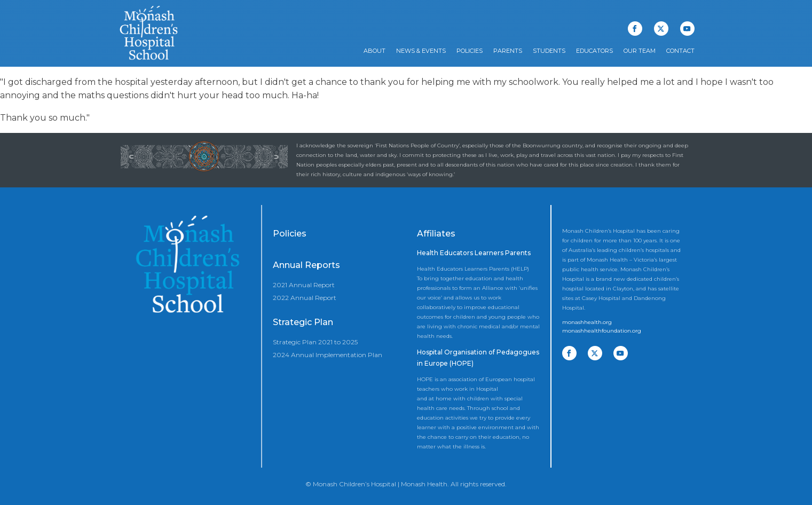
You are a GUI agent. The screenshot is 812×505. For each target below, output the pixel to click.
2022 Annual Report (305, 298)
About (375, 51)
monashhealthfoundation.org (602, 331)
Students (549, 51)
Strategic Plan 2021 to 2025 (315, 342)
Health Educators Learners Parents (474, 253)
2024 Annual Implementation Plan (328, 355)
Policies (470, 51)
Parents (508, 51)
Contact (680, 51)
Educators (594, 51)
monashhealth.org (587, 322)
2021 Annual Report (304, 285)
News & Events (421, 51)
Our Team (640, 51)
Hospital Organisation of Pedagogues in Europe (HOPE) (478, 358)
